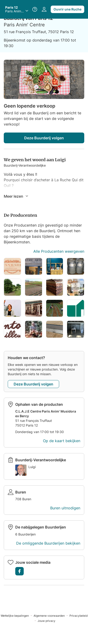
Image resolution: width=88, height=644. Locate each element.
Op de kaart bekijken (62, 441)
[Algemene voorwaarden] (52, 615)
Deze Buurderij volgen (44, 138)
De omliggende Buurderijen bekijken (48, 543)
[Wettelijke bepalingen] (17, 615)
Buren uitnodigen (65, 508)
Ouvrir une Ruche (67, 9)
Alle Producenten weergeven (59, 251)
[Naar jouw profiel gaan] (44, 9)
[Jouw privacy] (46, 621)
